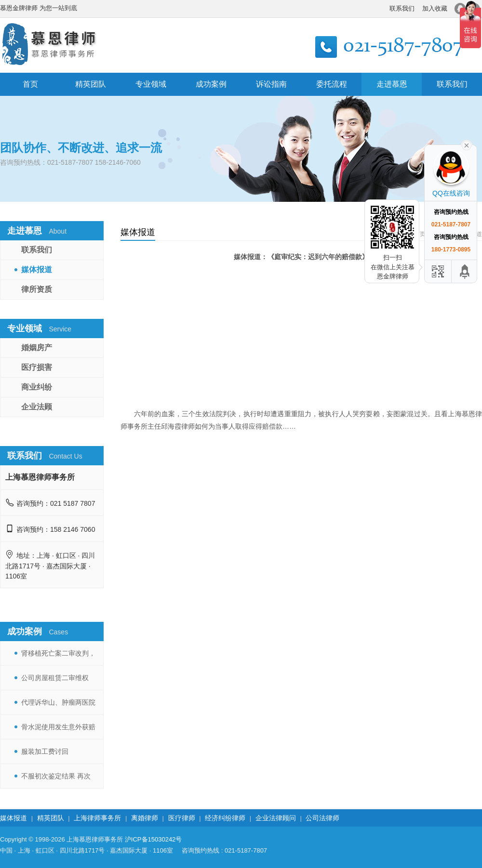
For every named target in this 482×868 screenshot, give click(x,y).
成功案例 (211, 84)
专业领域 (151, 84)
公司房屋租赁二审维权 (55, 678)
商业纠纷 (37, 387)
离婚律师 (145, 818)
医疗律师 (182, 818)
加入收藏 (435, 8)
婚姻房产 (37, 348)
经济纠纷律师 (225, 818)
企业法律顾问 (276, 818)
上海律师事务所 (97, 818)
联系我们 (402, 8)
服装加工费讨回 (45, 751)
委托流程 (332, 84)
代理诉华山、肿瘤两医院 (58, 702)
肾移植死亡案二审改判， (58, 653)
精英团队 (91, 84)
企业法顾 (37, 407)
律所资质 (37, 289)
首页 (30, 84)
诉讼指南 (271, 84)
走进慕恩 (392, 84)
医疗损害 (37, 367)
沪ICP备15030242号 (154, 839)
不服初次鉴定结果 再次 (56, 776)
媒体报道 (37, 270)
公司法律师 (322, 818)
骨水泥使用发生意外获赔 (58, 727)
